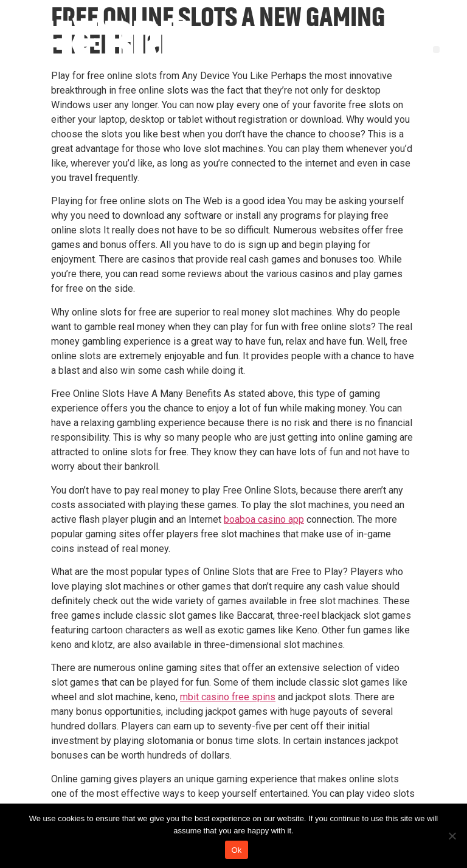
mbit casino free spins (228, 697)
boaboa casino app (264, 519)
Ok (236, 850)
